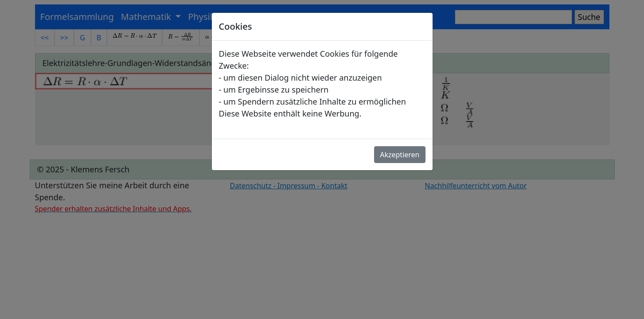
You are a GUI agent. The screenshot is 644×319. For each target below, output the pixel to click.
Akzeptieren (400, 155)
